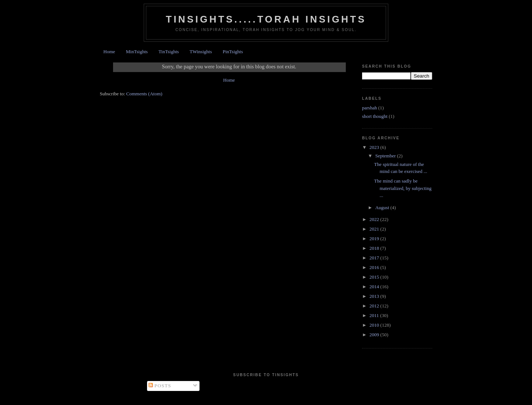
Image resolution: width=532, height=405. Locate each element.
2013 (375, 296)
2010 (375, 325)
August (383, 207)
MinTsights (137, 52)
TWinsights (201, 52)
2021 (375, 229)
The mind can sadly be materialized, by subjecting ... (403, 188)
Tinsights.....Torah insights (266, 19)
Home (109, 52)
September (386, 156)
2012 (375, 306)
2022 (375, 219)
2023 (375, 147)
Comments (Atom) (144, 94)
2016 (375, 267)
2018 (375, 248)
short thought (375, 116)
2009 (375, 335)
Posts (160, 386)
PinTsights (233, 52)
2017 (375, 258)
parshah (369, 108)
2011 (375, 315)
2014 (375, 287)
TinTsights (169, 52)
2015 (375, 277)
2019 (375, 239)
